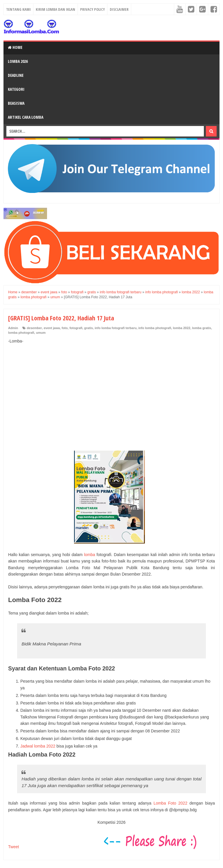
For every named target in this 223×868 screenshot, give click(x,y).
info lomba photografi (155, 328)
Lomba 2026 (18, 61)
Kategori (16, 89)
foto (65, 328)
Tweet (14, 847)
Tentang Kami (18, 9)
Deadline (16, 75)
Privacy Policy (92, 9)
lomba (89, 555)
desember (34, 328)
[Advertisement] (111, 391)
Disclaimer (119, 9)
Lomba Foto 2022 (171, 803)
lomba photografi (21, 333)
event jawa (52, 328)
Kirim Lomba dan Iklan (55, 9)
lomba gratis (202, 328)
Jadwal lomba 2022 (38, 746)
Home (15, 47)
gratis (89, 328)
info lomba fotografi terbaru (116, 328)
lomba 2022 (181, 328)
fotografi (76, 328)
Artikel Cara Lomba (26, 117)
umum (41, 333)
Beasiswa (16, 103)
